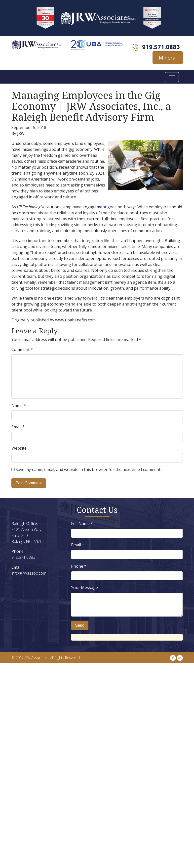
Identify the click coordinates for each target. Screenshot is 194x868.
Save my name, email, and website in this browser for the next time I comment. (88, 469)
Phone (79, 566)
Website (19, 448)
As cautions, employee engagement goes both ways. (74, 207)
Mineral (168, 58)
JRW (21, 133)
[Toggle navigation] (172, 77)
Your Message (84, 588)
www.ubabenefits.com (75, 320)
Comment (22, 349)
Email (18, 427)
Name (19, 405)
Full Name (82, 524)
